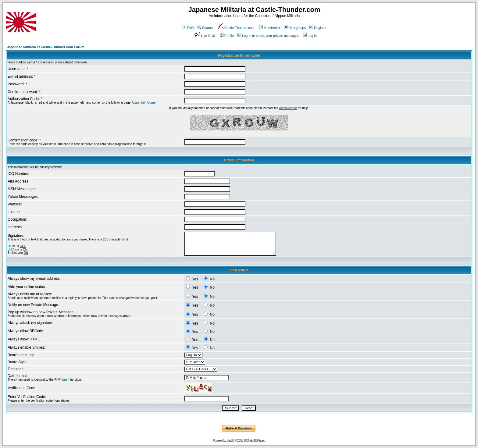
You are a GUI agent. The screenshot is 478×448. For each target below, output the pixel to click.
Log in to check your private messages (268, 36)
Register (318, 28)
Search (205, 28)
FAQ (188, 28)
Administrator (288, 108)
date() (66, 380)
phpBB (230, 441)
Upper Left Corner (144, 103)
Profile (227, 36)
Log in (310, 36)
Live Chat (204, 36)
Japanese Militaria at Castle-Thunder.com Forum (46, 47)
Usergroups (295, 28)
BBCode (13, 249)
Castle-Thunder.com (236, 28)
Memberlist (270, 28)
